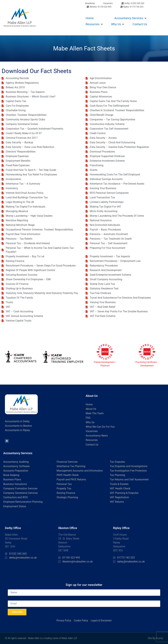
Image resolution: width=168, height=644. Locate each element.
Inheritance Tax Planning (71, 466)
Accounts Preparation (16, 471)
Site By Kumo (155, 638)
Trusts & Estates (119, 484)
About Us (91, 409)
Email (11, 599)
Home (89, 404)
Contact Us (92, 445)
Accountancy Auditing (16, 462)
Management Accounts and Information (80, 471)
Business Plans (12, 479)
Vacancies (92, 431)
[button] (131, 18)
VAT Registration (119, 497)
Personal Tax (64, 484)
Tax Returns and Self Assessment (129, 479)
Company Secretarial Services (21, 493)
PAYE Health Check (68, 475)
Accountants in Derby (17, 421)
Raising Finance (66, 493)
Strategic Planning (67, 497)
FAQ (88, 418)
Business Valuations (15, 484)
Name (12, 588)
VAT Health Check (120, 488)
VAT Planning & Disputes (124, 493)
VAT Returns (117, 502)
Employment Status (15, 506)
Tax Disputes (117, 462)
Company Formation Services (20, 488)
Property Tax (64, 488)
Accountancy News (97, 436)
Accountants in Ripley (17, 430)
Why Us (90, 422)
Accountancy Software (16, 466)
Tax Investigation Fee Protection (128, 471)
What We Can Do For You (100, 427)
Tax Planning (117, 475)
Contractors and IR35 (16, 497)
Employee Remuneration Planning (23, 502)
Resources (92, 440)
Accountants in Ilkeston (18, 426)
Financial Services (67, 462)
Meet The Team (95, 413)
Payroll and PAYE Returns (71, 479)
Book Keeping (11, 475)
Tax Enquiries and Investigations (129, 466)
